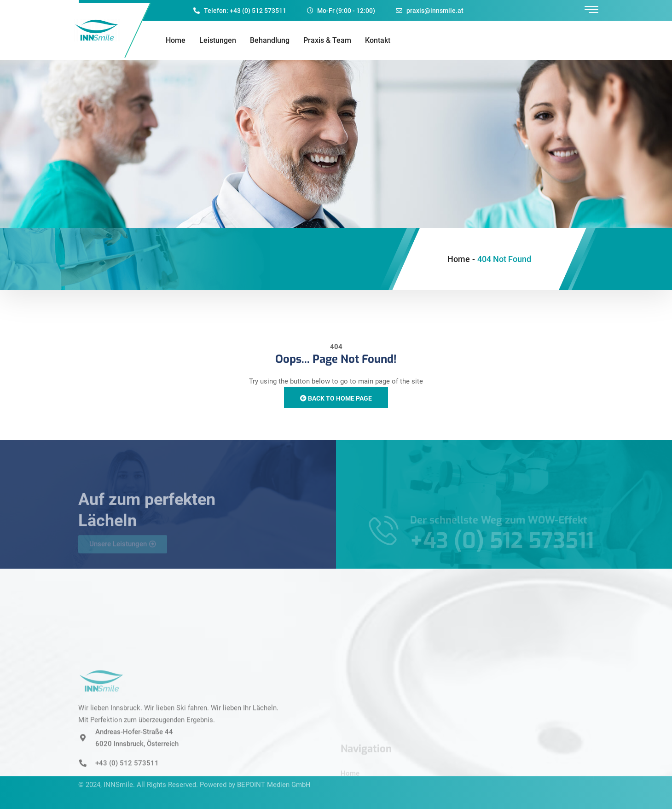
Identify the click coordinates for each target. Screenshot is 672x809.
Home (176, 40)
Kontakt (378, 40)
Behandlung (270, 40)
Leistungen (218, 40)
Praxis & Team (327, 40)
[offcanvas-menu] (591, 10)
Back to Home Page (336, 398)
